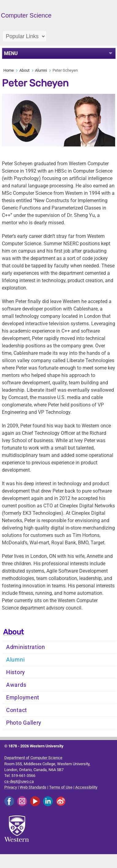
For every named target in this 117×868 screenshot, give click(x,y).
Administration (26, 647)
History (16, 672)
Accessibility (86, 787)
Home (9, 70)
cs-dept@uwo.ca (19, 781)
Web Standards (33, 787)
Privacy (11, 787)
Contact (17, 710)
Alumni (41, 70)
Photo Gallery (24, 723)
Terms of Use (61, 787)
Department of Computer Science (33, 758)
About (24, 70)
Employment (23, 698)
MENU (11, 53)
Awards (16, 685)
